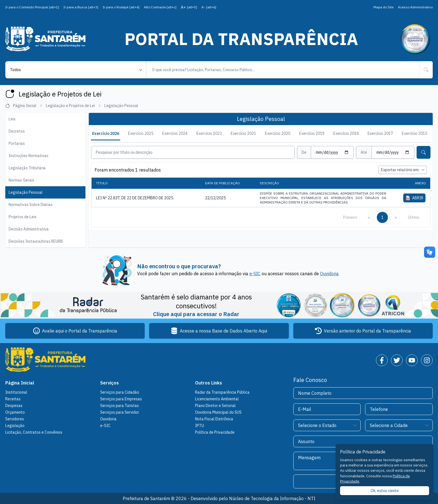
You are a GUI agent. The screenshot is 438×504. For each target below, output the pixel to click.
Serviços (110, 383)
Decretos (17, 131)
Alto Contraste (160, 7)
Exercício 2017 (380, 133)
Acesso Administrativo (415, 7)
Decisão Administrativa (29, 229)
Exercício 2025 (141, 133)
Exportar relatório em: (403, 170)
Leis (12, 119)
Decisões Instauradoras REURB (36, 241)
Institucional (16, 392)
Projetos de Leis (23, 217)
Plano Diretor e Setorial (215, 406)
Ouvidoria (329, 274)
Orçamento (15, 412)
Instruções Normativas (29, 156)
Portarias (17, 143)
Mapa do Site (383, 7)
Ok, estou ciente (385, 491)
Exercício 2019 (312, 133)
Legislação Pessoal (26, 192)
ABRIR (415, 198)
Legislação (15, 426)
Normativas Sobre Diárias (31, 205)
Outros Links (209, 383)
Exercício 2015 (414, 133)
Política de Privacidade (215, 432)
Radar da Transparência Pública (222, 392)
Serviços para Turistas (120, 406)
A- (209, 7)
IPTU (200, 426)
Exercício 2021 (243, 133)
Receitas (13, 399)
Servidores (15, 419)
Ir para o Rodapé (121, 7)
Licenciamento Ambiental (217, 399)
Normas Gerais (21, 180)
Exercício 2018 (346, 133)
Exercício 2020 (278, 133)
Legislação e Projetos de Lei (73, 106)
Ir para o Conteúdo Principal (32, 7)
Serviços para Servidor (120, 412)
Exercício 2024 (175, 133)
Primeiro (350, 217)
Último (414, 217)
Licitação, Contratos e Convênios (34, 432)
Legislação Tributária (27, 168)
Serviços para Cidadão (120, 392)
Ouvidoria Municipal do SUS (218, 412)
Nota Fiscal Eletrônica (214, 419)
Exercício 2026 (106, 133)
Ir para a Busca (81, 7)
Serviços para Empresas (121, 399)
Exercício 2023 (209, 133)
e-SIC (255, 274)
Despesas (14, 406)
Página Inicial (24, 106)
